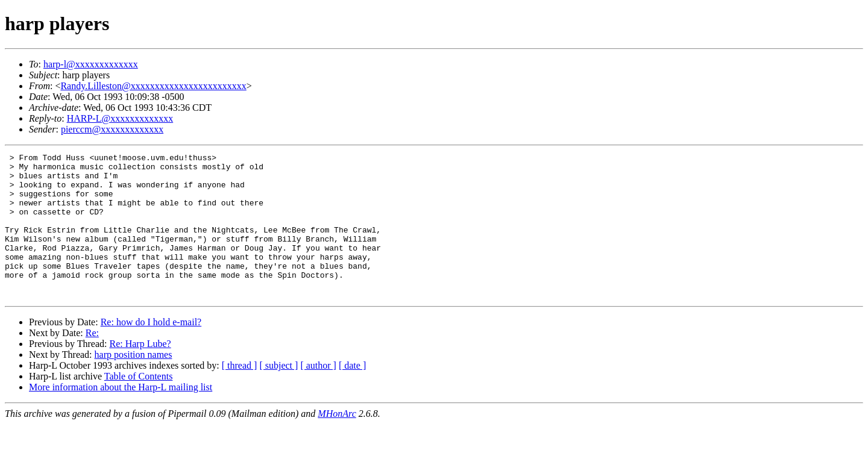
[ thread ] (240, 394)
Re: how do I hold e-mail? (151, 351)
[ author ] (318, 394)
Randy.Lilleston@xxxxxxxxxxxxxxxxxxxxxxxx (153, 86)
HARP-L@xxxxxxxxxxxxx (120, 118)
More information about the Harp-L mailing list (121, 416)
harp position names (134, 383)
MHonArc (337, 442)
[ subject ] (278, 394)
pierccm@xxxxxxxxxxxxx (112, 129)
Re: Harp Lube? (140, 373)
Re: (92, 362)
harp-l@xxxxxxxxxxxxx (91, 64)
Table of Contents (139, 405)
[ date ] (352, 394)
